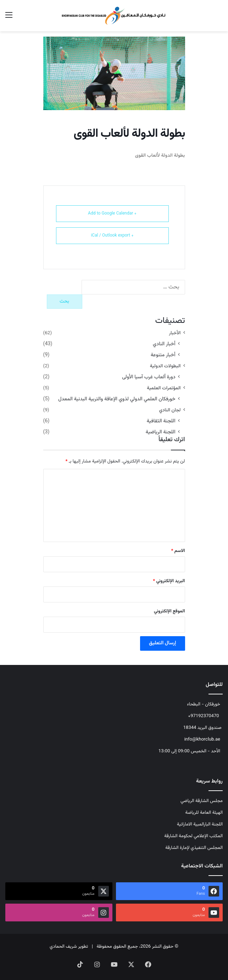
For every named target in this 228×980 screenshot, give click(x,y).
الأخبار (175, 333)
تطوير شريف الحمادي (69, 947)
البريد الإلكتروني (169, 581)
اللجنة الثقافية (161, 421)
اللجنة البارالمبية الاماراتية (200, 824)
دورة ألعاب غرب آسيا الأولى (149, 377)
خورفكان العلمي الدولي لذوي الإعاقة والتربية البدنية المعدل (117, 399)
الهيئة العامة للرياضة (204, 813)
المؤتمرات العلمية (164, 388)
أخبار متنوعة (163, 355)
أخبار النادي (164, 344)
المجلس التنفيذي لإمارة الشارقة (194, 848)
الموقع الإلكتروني (169, 611)
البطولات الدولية (165, 366)
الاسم (178, 551)
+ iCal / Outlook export (112, 235)
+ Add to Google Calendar (112, 213)
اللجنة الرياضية (161, 432)
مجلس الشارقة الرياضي (202, 801)
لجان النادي (170, 410)
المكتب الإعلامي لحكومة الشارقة (193, 836)
